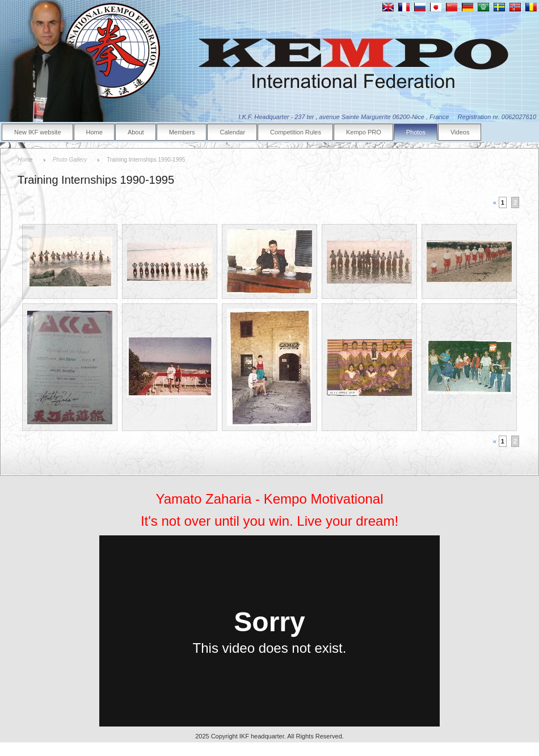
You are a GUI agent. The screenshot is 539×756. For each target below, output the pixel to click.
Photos (416, 132)
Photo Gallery (70, 160)
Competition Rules (296, 132)
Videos (460, 132)
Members (182, 132)
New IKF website (38, 132)
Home (94, 132)
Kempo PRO (364, 132)
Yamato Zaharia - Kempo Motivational (269, 499)
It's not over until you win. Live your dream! (269, 521)
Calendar (232, 132)
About (136, 132)
